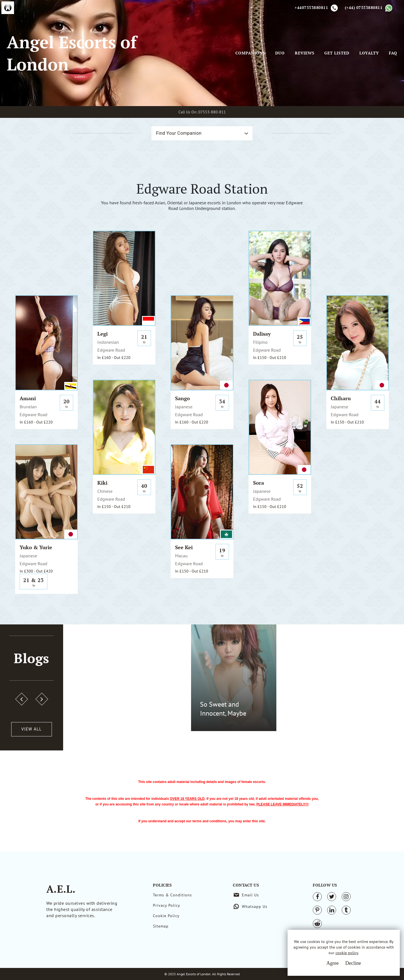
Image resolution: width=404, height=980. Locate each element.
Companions (250, 53)
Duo (280, 53)
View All (32, 729)
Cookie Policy (166, 916)
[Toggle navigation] (228, 53)
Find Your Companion (179, 133)
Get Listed (337, 53)
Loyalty (369, 53)
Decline (353, 963)
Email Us (250, 895)
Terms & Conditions (172, 895)
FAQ (393, 53)
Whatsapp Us (255, 906)
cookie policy (347, 953)
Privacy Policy (167, 905)
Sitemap (161, 926)
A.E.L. (61, 889)
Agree (332, 963)
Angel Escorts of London (72, 53)
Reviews (305, 53)
